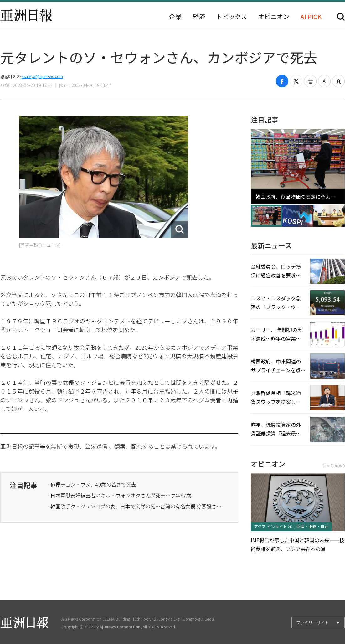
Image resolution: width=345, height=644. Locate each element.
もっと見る (333, 465)
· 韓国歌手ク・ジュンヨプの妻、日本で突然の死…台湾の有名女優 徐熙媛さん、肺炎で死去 (134, 506)
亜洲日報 (26, 15)
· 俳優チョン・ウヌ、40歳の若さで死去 (91, 484)
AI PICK (311, 17)
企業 (175, 17)
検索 (341, 17)
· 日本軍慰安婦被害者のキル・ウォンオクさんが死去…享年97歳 (119, 495)
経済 (199, 17)
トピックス (232, 17)
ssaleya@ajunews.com (42, 76)
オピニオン (274, 17)
